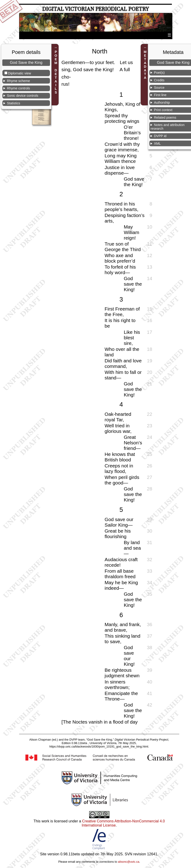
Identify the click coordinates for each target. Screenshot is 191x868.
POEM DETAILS (56, 72)
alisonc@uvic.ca (129, 862)
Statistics (14, 103)
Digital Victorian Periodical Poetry (95, 9)
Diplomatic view (20, 73)
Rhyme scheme (18, 81)
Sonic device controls (23, 96)
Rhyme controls (18, 88)
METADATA (145, 65)
